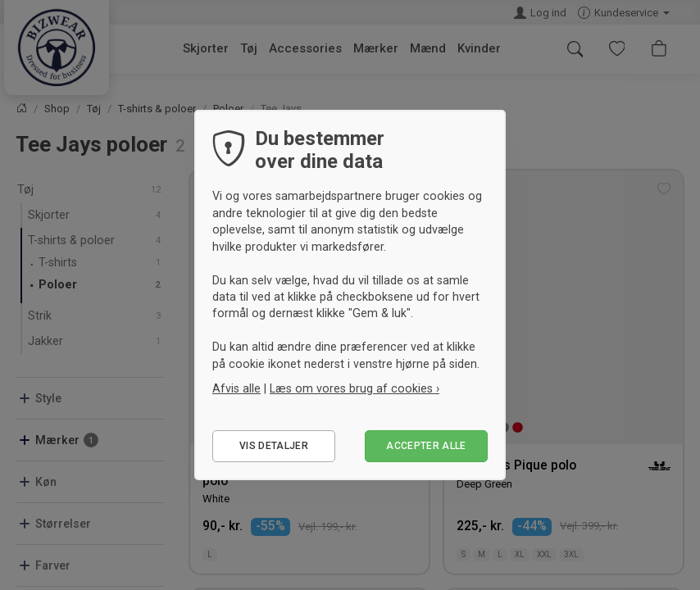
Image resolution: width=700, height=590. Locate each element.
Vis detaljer (274, 446)
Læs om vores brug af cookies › (355, 388)
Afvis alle (236, 388)
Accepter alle (426, 446)
